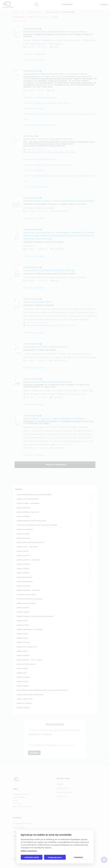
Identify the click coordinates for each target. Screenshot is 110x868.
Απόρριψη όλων (55, 857)
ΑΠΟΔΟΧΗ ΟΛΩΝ (32, 857)
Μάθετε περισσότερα (29, 851)
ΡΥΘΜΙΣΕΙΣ (78, 857)
